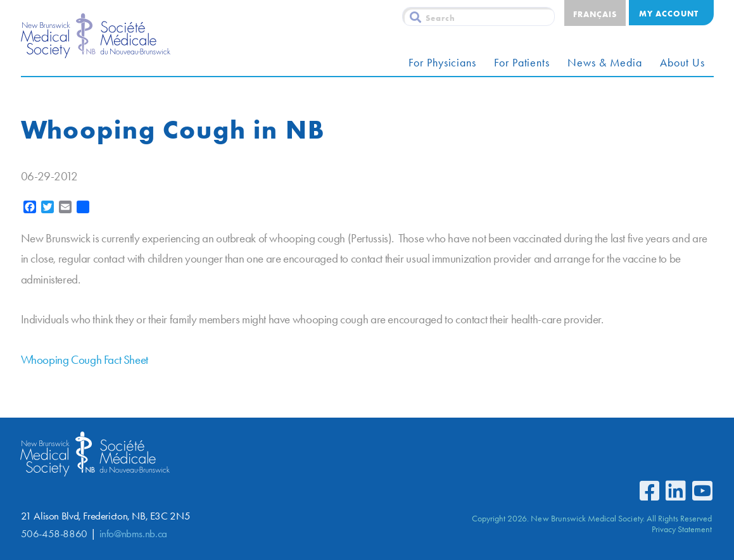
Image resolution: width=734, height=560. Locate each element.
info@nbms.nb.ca (133, 534)
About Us (682, 63)
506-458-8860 (54, 534)
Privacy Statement (682, 529)
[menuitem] (595, 13)
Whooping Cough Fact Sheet (85, 360)
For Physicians (442, 63)
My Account (669, 13)
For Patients (522, 63)
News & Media (605, 63)
